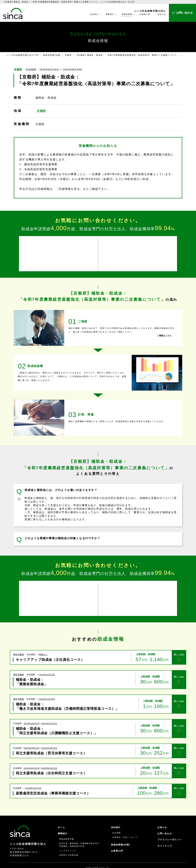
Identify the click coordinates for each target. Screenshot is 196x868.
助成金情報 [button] (127, 14)
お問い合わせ (165, 823)
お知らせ (162, 14)
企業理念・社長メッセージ (125, 827)
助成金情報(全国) (52, 55)
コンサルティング (68, 840)
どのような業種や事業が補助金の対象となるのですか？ (62, 535)
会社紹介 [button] (94, 14)
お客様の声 (145, 14)
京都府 (68, 55)
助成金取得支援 (66, 829)
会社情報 (116, 823)
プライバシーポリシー (170, 830)
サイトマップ (165, 836)
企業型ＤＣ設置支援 (69, 845)
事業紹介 (63, 823)
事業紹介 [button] (110, 14)
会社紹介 (116, 817)
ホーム (61, 817)
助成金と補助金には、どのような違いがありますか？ (61, 487)
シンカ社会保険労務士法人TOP (23, 55)
